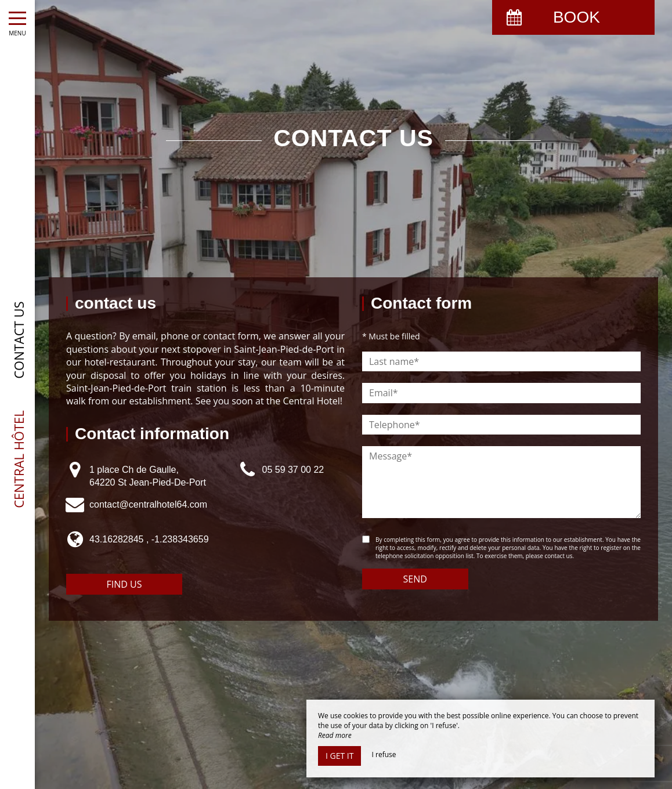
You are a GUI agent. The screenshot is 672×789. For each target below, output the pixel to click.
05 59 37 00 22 (293, 470)
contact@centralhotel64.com (148, 504)
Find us (124, 584)
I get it (339, 756)
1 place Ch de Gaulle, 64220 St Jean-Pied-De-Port (148, 476)
